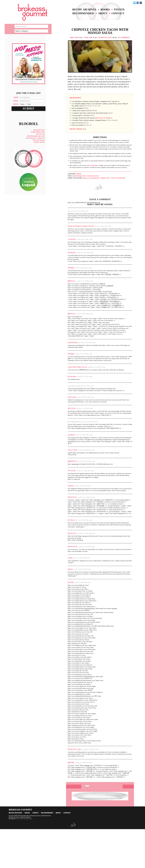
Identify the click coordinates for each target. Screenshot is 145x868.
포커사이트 (65, 491)
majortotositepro (66, 359)
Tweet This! (100, 189)
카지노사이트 (65, 470)
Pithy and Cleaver (41, 149)
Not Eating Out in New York (38, 147)
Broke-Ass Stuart (42, 139)
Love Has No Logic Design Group (24, 858)
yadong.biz (64, 454)
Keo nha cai (65, 544)
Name (19, 103)
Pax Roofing (65, 394)
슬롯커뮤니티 (65, 481)
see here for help (99, 125)
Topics (18, 110)
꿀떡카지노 (65, 293)
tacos (90, 187)
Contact (116, 15)
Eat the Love (43, 143)
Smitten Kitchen (42, 151)
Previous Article (70, 824)
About (100, 15)
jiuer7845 (64, 608)
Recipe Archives (79, 11)
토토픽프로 (65, 264)
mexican (84, 187)
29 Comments (120, 42)
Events (118, 11)
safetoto (63, 583)
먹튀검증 (64, 279)
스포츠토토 (65, 250)
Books (102, 11)
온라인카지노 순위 (67, 784)
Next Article (122, 824)
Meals (73, 185)
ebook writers (65, 415)
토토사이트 (65, 427)
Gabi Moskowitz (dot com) (39, 145)
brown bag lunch (87, 175)
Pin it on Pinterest (113, 189)
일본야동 (64, 798)
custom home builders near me (70, 385)
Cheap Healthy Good (40, 141)
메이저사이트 (65, 572)
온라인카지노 (65, 518)
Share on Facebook (85, 189)
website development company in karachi (74, 236)
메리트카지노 (65, 558)
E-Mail (19, 107)
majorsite (64, 507)
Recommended (78, 15)
